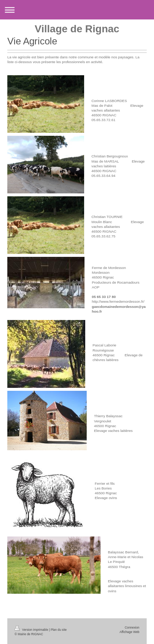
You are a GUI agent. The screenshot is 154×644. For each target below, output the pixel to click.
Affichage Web (129, 632)
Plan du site (59, 630)
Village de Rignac (77, 29)
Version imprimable (32, 630)
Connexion (132, 627)
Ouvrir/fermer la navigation (77, 10)
